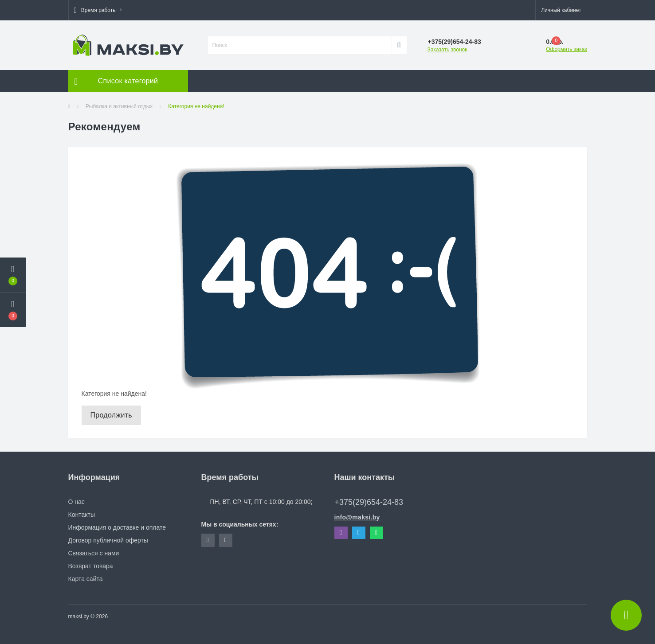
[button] (98, 10)
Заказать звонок (447, 50)
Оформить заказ (566, 49)
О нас (76, 502)
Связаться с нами (94, 553)
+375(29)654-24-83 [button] (369, 502)
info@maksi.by (357, 517)
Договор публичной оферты (108, 540)
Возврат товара (91, 566)
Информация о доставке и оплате (117, 527)
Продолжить (111, 415)
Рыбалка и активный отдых (119, 106)
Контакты (82, 515)
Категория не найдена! (196, 106)
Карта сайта (86, 579)
